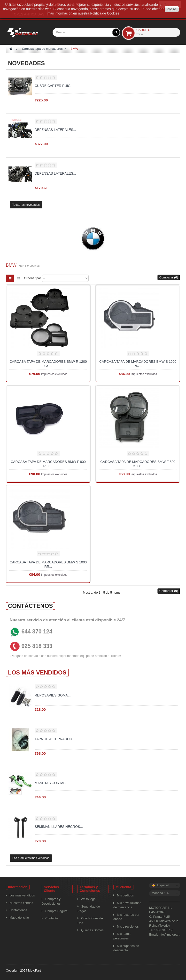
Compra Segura (56, 911)
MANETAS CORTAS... (51, 783)
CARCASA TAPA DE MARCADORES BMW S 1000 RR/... (138, 364)
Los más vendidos (37, 672)
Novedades (26, 63)
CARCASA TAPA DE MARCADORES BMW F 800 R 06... (48, 464)
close (172, 9)
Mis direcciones (128, 927)
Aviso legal (89, 899)
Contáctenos (18, 910)
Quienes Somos (92, 930)
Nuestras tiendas (21, 903)
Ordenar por (32, 278)
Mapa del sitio (19, 918)
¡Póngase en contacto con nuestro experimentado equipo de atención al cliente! (65, 656)
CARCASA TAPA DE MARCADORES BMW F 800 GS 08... (138, 464)
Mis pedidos (125, 895)
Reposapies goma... (53, 695)
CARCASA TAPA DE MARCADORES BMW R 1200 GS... (48, 364)
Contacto (52, 918)
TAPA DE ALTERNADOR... (55, 739)
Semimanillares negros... (59, 827)
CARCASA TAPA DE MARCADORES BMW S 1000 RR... (48, 564)
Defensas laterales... (55, 130)
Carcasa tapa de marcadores (42, 49)
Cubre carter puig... (54, 86)
